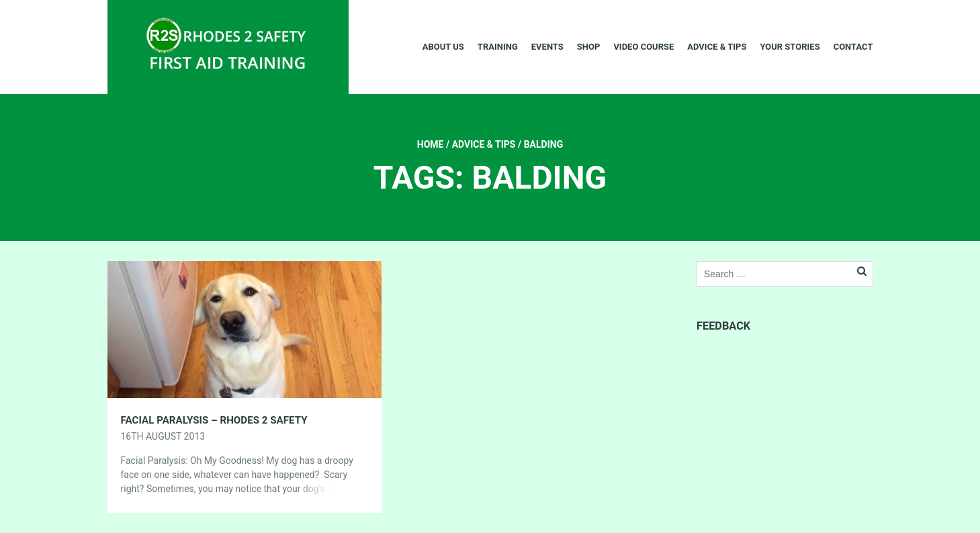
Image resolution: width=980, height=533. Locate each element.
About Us (443, 47)
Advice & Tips (717, 47)
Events (547, 47)
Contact (853, 47)
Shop (589, 47)
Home (431, 144)
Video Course (643, 47)
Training (498, 47)
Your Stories (790, 47)
